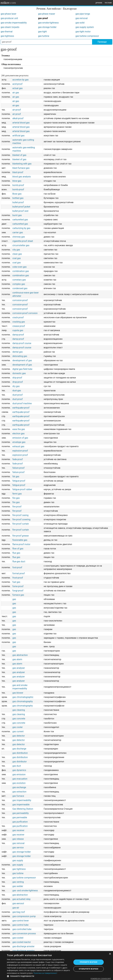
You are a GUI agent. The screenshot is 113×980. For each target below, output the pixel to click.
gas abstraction (20, 655)
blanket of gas (19, 155)
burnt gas (17, 215)
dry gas (16, 386)
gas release (18, 839)
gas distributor (19, 762)
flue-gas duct (19, 561)
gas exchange (19, 787)
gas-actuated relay (21, 899)
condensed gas (20, 288)
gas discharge (19, 749)
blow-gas (17, 181)
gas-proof (43, 18)
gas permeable (20, 817)
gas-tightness (7, 36)
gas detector (19, 736)
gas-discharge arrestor (23, 951)
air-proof (17, 110)
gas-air (16, 908)
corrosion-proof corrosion (25, 313)
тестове (108, 3)
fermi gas (17, 494)
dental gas (17, 352)
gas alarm (17, 659)
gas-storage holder (47, 27)
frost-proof (18, 578)
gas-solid (80, 23)
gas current (18, 731)
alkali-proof (18, 118)
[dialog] (56, 966)
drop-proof (18, 382)
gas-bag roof (19, 912)
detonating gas (20, 356)
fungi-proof (18, 591)
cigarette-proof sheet (23, 241)
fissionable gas (20, 540)
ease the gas (19, 429)
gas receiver (18, 830)
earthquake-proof (21, 408)
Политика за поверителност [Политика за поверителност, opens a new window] (45, 973)
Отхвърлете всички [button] (89, 969)
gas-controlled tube (22, 929)
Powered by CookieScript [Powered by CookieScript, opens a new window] (101, 979)
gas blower (18, 693)
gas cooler (17, 727)
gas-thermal (7, 32)
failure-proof (18, 468)
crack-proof (18, 317)
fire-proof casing (20, 515)
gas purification (20, 822)
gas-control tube (20, 925)
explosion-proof (20, 451)
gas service (18, 848)
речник (99, 3)
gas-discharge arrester (23, 946)
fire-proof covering (21, 519)
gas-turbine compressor (87, 36)
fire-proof (17, 507)
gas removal (18, 843)
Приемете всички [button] (89, 962)
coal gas (16, 258)
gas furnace (18, 796)
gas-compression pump (24, 916)
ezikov (8, 3)
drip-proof (17, 378)
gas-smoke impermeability (14, 23)
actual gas (17, 88)
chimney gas (19, 237)
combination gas (21, 271)
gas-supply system (85, 27)
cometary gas (19, 280)
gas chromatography (23, 701)
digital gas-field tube (22, 369)
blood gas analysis (21, 177)
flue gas (16, 553)
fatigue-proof (19, 481)
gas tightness (19, 869)
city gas (16, 250)
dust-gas (17, 391)
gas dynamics (19, 770)
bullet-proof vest (20, 211)
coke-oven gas (19, 267)
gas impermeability (22, 800)
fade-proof (17, 459)
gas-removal (81, 18)
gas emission (19, 774)
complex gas (19, 284)
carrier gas (18, 232)
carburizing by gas (21, 228)
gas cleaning (19, 710)
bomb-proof (18, 185)
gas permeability (20, 813)
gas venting (18, 882)
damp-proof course (22, 343)
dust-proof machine (22, 403)
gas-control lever (21, 921)
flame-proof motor (21, 544)
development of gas (22, 360)
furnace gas (18, 595)
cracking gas (19, 322)
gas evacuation (20, 779)
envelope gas (19, 442)
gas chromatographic (23, 697)
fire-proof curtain (21, 524)
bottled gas (18, 198)
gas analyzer (19, 677)
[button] (39, 976)
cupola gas (18, 330)
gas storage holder (21, 852)
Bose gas (17, 194)
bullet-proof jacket (21, 207)
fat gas (16, 476)
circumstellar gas (21, 245)
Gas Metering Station (23, 809)
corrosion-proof (20, 300)
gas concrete (19, 719)
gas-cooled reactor (22, 942)
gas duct (17, 766)
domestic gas (19, 373)
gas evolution (19, 783)
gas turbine (18, 873)
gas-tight (42, 32)
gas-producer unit (9, 18)
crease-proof (19, 326)
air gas (16, 93)
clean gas (17, 254)
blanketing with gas (22, 164)
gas (14, 599)
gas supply (18, 860)
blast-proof (18, 172)
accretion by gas (20, 80)
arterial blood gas (21, 123)
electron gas (18, 433)
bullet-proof (18, 202)
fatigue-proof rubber (22, 489)
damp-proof (18, 335)
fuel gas (16, 582)
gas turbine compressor (24, 878)
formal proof (19, 573)
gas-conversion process (24, 933)
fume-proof (18, 586)
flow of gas (18, 549)
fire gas (16, 498)
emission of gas (20, 438)
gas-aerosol (18, 903)
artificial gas (18, 136)
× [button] (110, 954)
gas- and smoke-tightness (25, 890)
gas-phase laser (8, 14)
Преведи (102, 42)
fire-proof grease (20, 536)
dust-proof (17, 395)
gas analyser (19, 668)
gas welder (18, 886)
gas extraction (19, 792)
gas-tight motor (83, 32)
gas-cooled (18, 938)
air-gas (16, 101)
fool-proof (17, 567)
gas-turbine (44, 36)
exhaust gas (18, 446)
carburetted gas (20, 220)
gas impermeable (21, 805)
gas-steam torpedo (10, 27)
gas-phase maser (47, 14)
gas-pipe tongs (83, 14)
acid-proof (17, 84)
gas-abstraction (20, 895)
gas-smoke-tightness (48, 23)
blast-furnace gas (21, 168)
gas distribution (20, 753)
